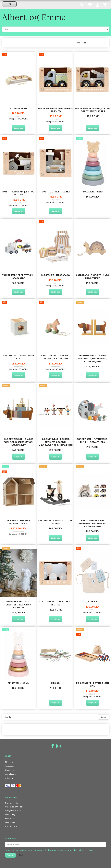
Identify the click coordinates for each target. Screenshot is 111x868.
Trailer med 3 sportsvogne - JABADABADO (19, 277)
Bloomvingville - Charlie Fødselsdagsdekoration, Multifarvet (18, 442)
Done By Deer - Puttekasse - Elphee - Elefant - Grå (92, 440)
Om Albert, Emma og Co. (15, 807)
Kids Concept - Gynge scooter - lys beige (56, 522)
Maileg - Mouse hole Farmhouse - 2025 (19, 522)
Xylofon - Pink (19, 108)
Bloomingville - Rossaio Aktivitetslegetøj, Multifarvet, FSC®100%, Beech (56, 442)
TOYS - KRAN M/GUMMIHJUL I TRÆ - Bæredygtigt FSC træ (92, 110)
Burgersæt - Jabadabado (56, 275)
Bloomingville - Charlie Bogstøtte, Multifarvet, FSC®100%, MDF (93, 359)
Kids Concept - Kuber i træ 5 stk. (18, 357)
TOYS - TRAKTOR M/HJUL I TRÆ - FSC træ (18, 193)
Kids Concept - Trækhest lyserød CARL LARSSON (56, 357)
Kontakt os (10, 818)
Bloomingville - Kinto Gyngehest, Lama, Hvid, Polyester (19, 605)
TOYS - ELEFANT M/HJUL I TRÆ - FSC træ (55, 603)
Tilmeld (10, 855)
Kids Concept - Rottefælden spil (92, 684)
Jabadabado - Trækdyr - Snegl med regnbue (93, 277)
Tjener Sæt (92, 602)
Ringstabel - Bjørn (92, 192)
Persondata (10, 822)
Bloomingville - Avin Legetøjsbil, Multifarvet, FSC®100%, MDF (92, 523)
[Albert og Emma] (34, 17)
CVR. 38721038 (11, 826)
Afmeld (21, 855)
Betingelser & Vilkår (13, 811)
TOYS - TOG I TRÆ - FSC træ (55, 192)
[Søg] (107, 29)
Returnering (10, 815)
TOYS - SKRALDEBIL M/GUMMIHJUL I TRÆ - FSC (55, 110)
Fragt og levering (12, 803)
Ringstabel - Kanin (19, 683)
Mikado (55, 683)
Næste (103, 717)
